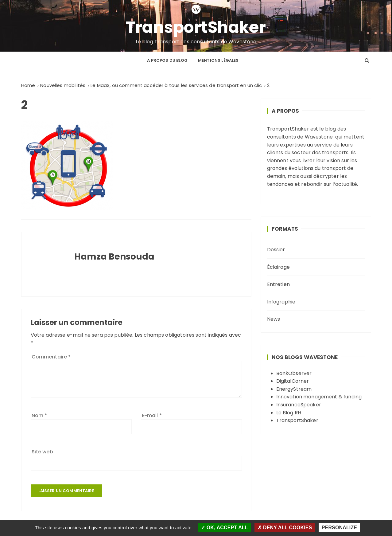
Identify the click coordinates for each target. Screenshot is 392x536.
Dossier (276, 250)
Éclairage (278, 267)
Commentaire (51, 357)
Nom (39, 415)
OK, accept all (225, 528)
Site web (42, 452)
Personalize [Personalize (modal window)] (339, 528)
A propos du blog (167, 60)
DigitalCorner (293, 381)
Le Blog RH (289, 413)
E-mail (152, 415)
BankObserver (294, 373)
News (274, 319)
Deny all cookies (285, 528)
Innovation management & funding (319, 397)
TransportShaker (196, 27)
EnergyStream (294, 389)
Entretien (278, 284)
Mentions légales (218, 60)
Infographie (281, 302)
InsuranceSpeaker (299, 405)
